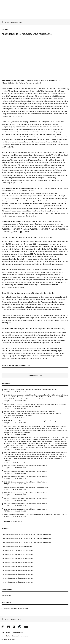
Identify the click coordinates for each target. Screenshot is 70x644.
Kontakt (8, 632)
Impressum (24, 636)
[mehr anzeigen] (35, 375)
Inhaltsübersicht (18, 632)
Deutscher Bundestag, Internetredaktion (16, 609)
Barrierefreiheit (6, 636)
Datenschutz (16, 636)
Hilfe (3, 632)
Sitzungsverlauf (6, 596)
